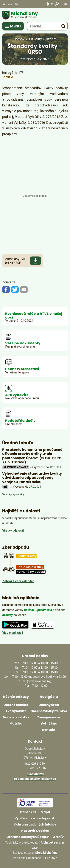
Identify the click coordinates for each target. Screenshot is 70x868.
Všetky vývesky (13, 494)
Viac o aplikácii (13, 633)
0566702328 (35, 774)
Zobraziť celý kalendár (18, 581)
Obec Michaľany (46, 853)
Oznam (8, 77)
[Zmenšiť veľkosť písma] (52, 4)
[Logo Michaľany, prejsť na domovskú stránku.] (35, 15)
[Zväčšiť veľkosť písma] (57, 4)
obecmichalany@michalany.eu (35, 779)
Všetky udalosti (13, 531)
